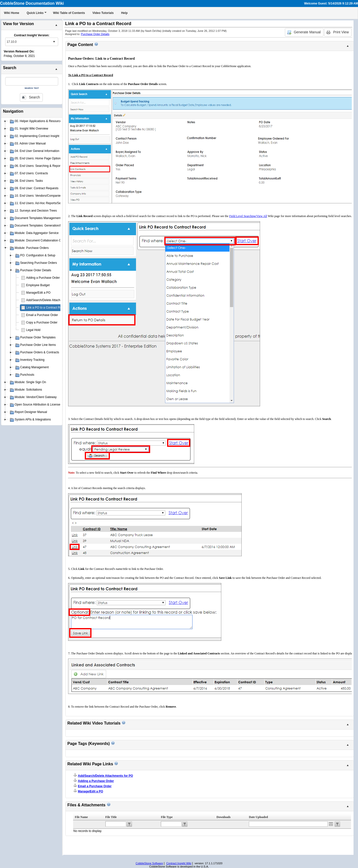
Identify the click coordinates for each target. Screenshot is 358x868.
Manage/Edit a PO (38, 293)
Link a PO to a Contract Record (47, 308)
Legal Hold (33, 330)
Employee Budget (38, 285)
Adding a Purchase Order (43, 278)
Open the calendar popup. (331, 824)
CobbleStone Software (149, 863)
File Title (111, 817)
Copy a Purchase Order (42, 322)
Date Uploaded (258, 817)
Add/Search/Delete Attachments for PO (52, 300)
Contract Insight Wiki (179, 863)
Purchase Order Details (95, 34)
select (54, 42)
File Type (167, 817)
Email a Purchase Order (42, 315)
